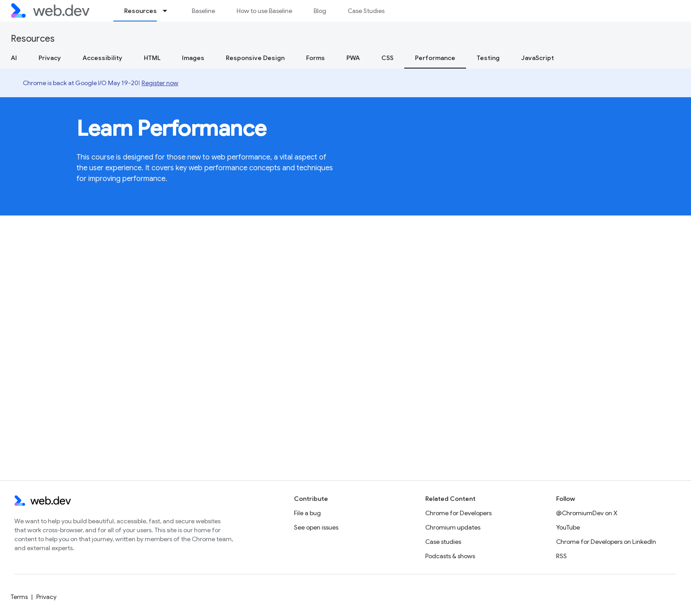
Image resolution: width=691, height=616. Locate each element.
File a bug (307, 513)
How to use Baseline (264, 11)
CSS (387, 58)
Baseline (203, 11)
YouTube (568, 527)
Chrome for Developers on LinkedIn (606, 542)
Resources (33, 39)
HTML (152, 58)
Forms (315, 58)
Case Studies (366, 11)
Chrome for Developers (458, 513)
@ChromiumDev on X (587, 513)
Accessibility (102, 58)
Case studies (443, 542)
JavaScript (538, 58)
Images (193, 58)
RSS (561, 556)
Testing (488, 58)
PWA (353, 58)
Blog (320, 11)
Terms (19, 597)
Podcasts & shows (450, 556)
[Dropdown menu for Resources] (169, 11)
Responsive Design (255, 58)
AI (14, 58)
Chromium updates (453, 527)
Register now (160, 83)
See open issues (316, 527)
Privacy (50, 58)
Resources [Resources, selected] (140, 11)
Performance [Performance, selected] (435, 58)
